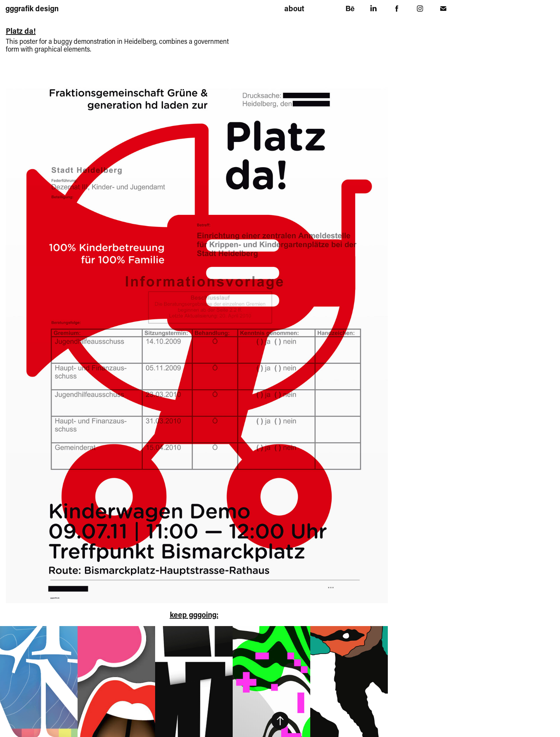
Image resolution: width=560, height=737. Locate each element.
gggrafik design (32, 8)
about (294, 8)
